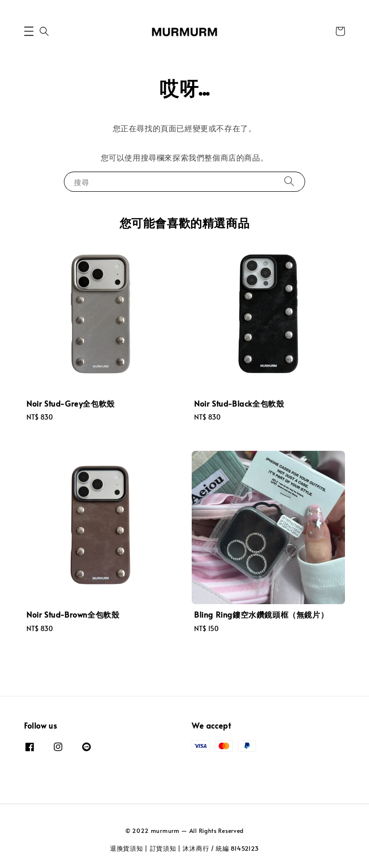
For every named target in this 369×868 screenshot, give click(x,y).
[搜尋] (289, 181)
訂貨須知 (163, 848)
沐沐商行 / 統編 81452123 (221, 848)
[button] (29, 31)
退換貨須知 (127, 848)
